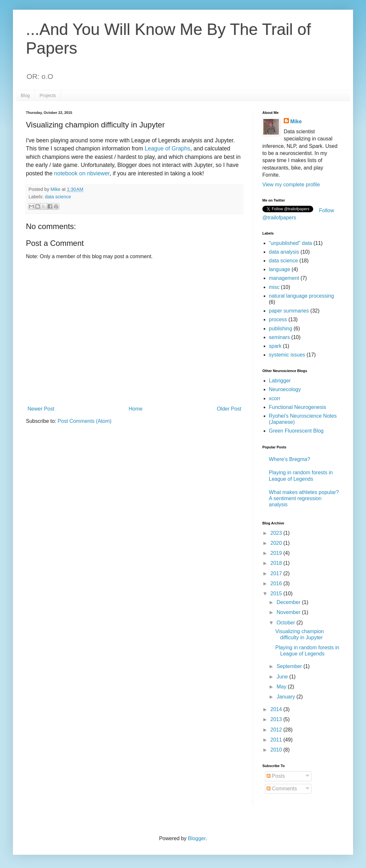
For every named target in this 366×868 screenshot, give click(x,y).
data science (58, 197)
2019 (277, 553)
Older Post (229, 409)
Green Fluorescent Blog (296, 431)
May (282, 687)
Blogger (197, 838)
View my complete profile (291, 185)
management (284, 278)
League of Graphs (168, 148)
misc (274, 287)
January (286, 697)
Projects (48, 95)
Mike (296, 121)
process (278, 319)
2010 (277, 750)
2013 (277, 719)
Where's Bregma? (290, 459)
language (280, 269)
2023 (277, 533)
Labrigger (280, 381)
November (289, 612)
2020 (277, 543)
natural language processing (301, 296)
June (283, 677)
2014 (277, 709)
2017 (277, 573)
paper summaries (289, 311)
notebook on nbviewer (82, 173)
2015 (277, 593)
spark (275, 346)
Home (136, 409)
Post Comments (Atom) (85, 421)
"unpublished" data (290, 243)
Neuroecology (285, 389)
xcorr (275, 398)
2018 (277, 563)
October (286, 623)
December (289, 602)
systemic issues (287, 355)
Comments (282, 789)
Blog (25, 95)
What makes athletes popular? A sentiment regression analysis (304, 498)
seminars (279, 337)
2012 (277, 730)
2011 (277, 740)
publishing (280, 329)
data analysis (284, 252)
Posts (276, 776)
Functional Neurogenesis (297, 407)
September (290, 666)
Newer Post (41, 409)
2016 (277, 583)
